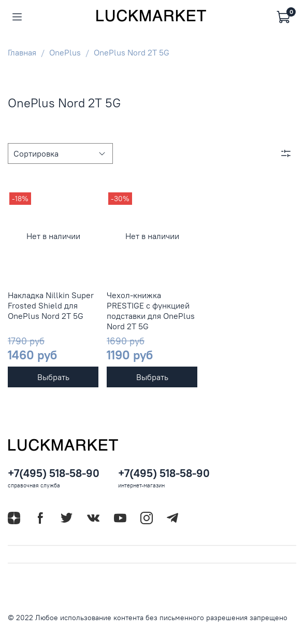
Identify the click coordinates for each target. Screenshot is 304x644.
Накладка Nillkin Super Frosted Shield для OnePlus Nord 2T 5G (51, 305)
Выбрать (53, 377)
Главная (22, 52)
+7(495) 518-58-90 (54, 473)
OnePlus (65, 52)
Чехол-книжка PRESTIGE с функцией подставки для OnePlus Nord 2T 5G (151, 311)
